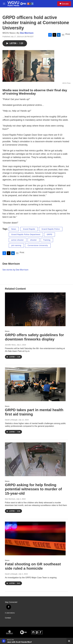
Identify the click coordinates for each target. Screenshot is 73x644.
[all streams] (70, 641)
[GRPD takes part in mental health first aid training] (35, 384)
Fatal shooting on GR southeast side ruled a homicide (33, 566)
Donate (65, 4)
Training (47, 240)
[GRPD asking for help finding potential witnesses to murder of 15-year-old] (35, 459)
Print (68, 34)
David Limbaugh (11, 420)
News (14, 229)
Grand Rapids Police (51, 229)
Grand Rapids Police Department (26, 234)
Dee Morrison (27, 33)
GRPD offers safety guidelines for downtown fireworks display (34, 337)
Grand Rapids (29, 229)
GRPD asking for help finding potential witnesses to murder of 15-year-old (33, 489)
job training (16, 245)
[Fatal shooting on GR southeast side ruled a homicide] (35, 538)
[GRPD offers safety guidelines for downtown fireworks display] (35, 309)
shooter (34, 240)
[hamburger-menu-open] (4, 4)
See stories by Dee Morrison (15, 270)
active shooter (18, 240)
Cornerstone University (38, 245)
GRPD (49, 234)
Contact (8, 618)
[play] (4, 641)
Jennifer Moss (10, 345)
